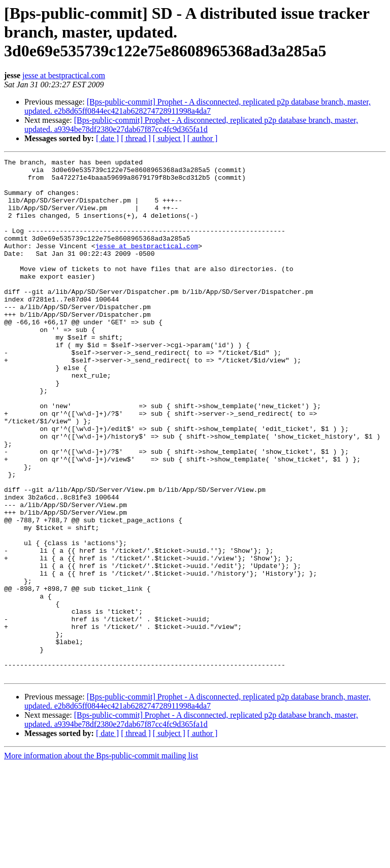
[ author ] (203, 138)
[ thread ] (136, 138)
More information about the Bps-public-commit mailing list (101, 859)
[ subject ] (169, 138)
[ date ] (107, 138)
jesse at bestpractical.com (64, 75)
